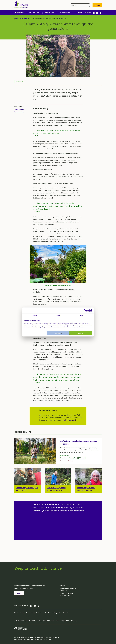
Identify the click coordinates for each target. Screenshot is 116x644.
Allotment (82, 458)
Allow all (81, 334)
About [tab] (82, 315)
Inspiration (19, 81)
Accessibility (19, 620)
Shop (80, 13)
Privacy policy (31, 620)
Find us (74, 620)
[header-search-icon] (88, 5)
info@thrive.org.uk (69, 420)
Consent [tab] (34, 315)
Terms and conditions (46, 620)
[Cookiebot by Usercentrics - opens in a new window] (85, 310)
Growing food (73, 458)
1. (19, 112)
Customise (58, 334)
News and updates (54, 613)
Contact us (87, 13)
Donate (97, 5)
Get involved (41, 613)
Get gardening (25, 18)
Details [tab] (58, 315)
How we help (19, 613)
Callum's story (41, 108)
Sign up (19, 593)
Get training (30, 613)
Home (16, 18)
